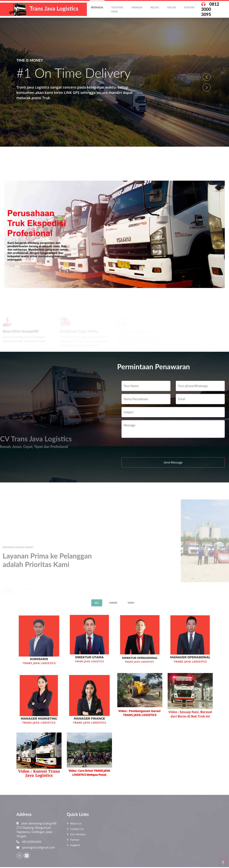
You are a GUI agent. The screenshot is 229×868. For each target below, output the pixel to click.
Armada (137, 7)
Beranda (97, 7)
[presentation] (148, 448)
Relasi (155, 7)
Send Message (173, 462)
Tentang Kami (117, 9)
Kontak (189, 7)
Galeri (172, 7)
